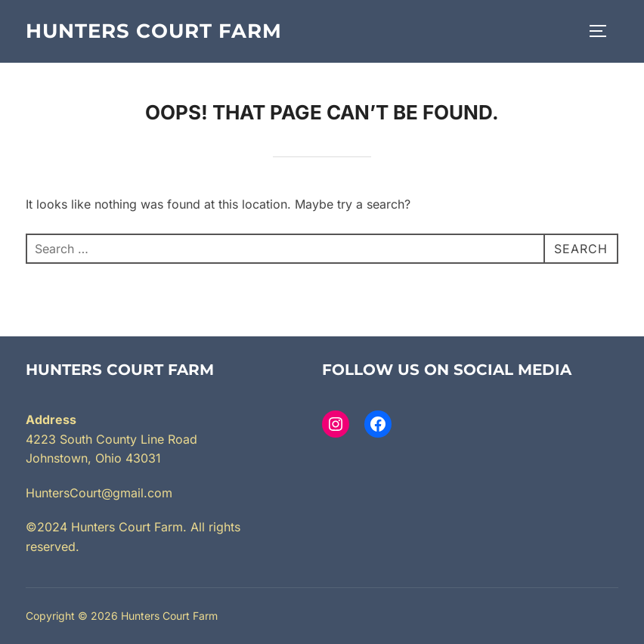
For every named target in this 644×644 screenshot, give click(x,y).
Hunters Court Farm (154, 31)
